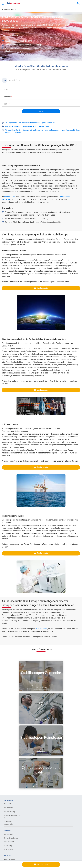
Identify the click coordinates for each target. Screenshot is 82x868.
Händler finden (9, 842)
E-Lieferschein (9, 850)
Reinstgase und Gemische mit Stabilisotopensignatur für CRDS (30, 123)
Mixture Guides (41, 629)
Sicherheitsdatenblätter (12, 817)
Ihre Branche (8, 808)
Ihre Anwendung (9, 812)
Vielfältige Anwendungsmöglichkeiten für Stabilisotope (27, 126)
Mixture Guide (10, 197)
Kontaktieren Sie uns (11, 838)
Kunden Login (9, 834)
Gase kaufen (8, 804)
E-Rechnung (8, 846)
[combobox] (79, 3)
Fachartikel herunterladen (9, 823)
